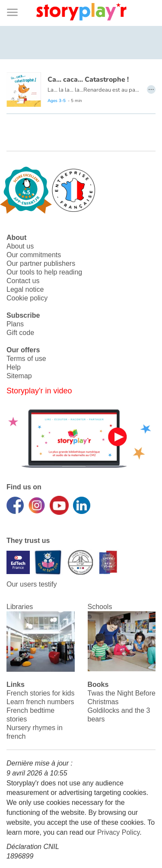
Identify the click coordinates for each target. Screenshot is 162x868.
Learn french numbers (40, 702)
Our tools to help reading (44, 272)
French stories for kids (40, 693)
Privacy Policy (118, 832)
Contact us (23, 281)
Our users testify (32, 584)
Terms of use (26, 359)
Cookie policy (27, 298)
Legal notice (25, 289)
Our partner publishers (41, 263)
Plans (15, 324)
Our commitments (34, 255)
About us (20, 246)
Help (14, 367)
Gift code (20, 333)
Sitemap (19, 376)
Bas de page (17, 0)
